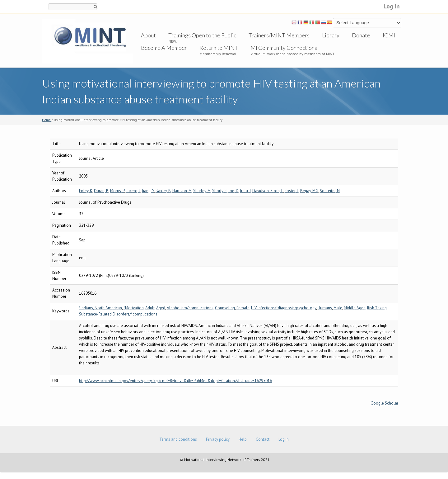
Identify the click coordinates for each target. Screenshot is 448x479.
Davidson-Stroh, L (268, 191)
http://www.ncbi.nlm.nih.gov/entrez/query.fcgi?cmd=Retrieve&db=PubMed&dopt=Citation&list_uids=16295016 (175, 381)
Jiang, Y (148, 191)
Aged (161, 308)
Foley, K (86, 191)
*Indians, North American (100, 308)
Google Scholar (384, 403)
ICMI (389, 35)
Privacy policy (218, 439)
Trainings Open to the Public (202, 35)
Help (243, 439)
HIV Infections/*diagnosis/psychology (284, 308)
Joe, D (233, 191)
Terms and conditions (178, 439)
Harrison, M (182, 191)
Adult (150, 308)
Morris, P (117, 191)
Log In (284, 439)
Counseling (225, 308)
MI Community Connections (284, 48)
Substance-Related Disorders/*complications (118, 314)
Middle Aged (355, 308)
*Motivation (134, 308)
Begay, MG (309, 191)
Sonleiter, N (330, 191)
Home (46, 120)
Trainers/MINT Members (279, 35)
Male (338, 308)
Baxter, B (163, 191)
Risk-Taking (377, 308)
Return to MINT (219, 48)
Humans (325, 308)
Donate (361, 35)
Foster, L (292, 191)
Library (331, 35)
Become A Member (164, 48)
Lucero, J (133, 191)
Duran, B (101, 191)
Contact (263, 439)
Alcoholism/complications (190, 308)
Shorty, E (219, 191)
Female (243, 308)
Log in (392, 6)
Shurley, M (202, 191)
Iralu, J (245, 191)
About (148, 35)
